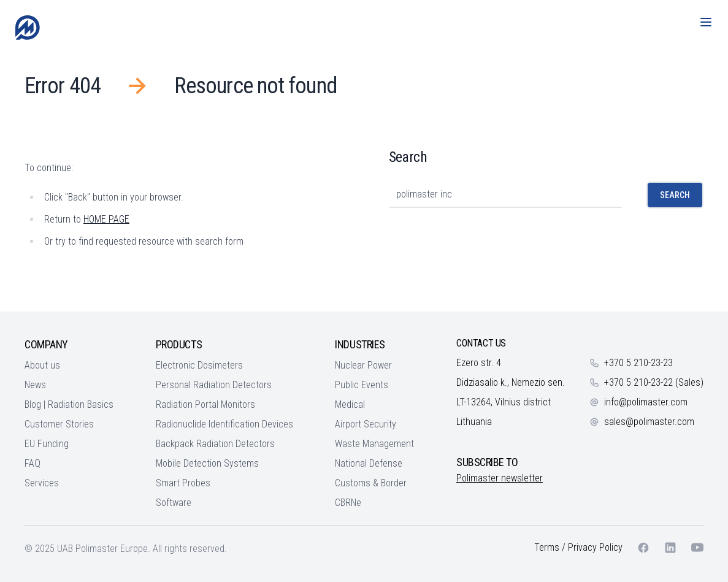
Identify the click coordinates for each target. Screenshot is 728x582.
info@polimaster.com (646, 402)
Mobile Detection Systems (207, 463)
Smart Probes (183, 483)
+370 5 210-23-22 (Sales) (654, 382)
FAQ (33, 463)
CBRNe (348, 503)
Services (42, 483)
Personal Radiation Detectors (214, 385)
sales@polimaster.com (649, 422)
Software (174, 503)
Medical (350, 404)
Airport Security (366, 424)
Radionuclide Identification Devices (224, 424)
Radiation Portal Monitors (205, 404)
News (35, 385)
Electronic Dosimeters (199, 365)
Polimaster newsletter (500, 478)
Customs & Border (371, 483)
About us (42, 365)
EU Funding (47, 444)
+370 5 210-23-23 (638, 363)
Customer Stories (59, 424)
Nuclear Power (363, 365)
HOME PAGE (106, 219)
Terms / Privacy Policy (578, 547)
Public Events (362, 385)
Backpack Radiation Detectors (215, 444)
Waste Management (374, 444)
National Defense (369, 463)
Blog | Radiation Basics (69, 404)
